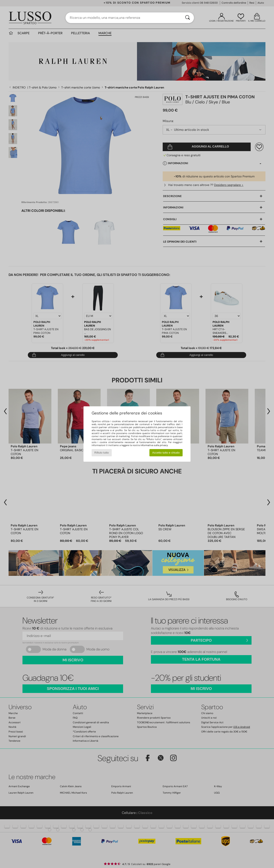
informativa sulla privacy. (154, 445)
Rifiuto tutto (102, 453)
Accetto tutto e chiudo (166, 453)
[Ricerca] (188, 18)
